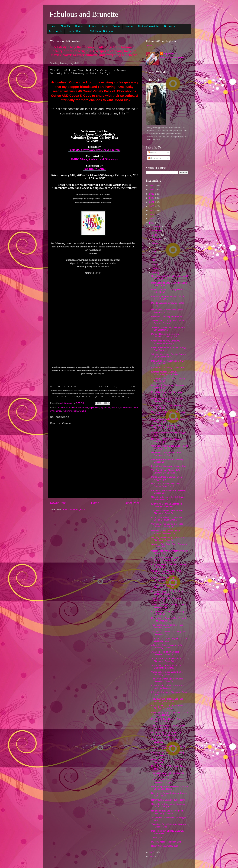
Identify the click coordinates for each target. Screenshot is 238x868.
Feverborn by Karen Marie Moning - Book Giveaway (168, 754)
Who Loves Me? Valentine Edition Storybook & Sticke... (167, 572)
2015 (152, 852)
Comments (154, 158)
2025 (152, 185)
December (157, 227)
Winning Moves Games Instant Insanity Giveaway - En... (166, 532)
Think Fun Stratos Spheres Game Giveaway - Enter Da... (167, 680)
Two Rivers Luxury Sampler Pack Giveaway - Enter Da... (167, 626)
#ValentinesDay (70, 411)
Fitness (104, 26)
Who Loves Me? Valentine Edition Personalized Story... (167, 311)
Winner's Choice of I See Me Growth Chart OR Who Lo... (169, 355)
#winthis (82, 411)
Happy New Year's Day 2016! (165, 846)
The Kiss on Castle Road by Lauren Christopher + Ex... (168, 727)
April (154, 260)
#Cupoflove (71, 408)
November (157, 231)
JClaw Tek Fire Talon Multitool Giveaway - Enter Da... (165, 653)
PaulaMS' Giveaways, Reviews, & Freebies (95, 150)
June (154, 252)
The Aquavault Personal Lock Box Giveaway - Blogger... (167, 781)
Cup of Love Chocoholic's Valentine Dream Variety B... (168, 805)
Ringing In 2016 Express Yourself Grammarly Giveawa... (167, 812)
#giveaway (94, 408)
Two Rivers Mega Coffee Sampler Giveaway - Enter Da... (167, 512)
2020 (152, 206)
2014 (152, 857)
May (154, 256)
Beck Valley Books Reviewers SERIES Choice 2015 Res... (170, 788)
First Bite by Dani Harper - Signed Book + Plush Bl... (167, 720)
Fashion (116, 26)
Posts (152, 153)
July (154, 247)
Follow (149, 46)
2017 (152, 219)
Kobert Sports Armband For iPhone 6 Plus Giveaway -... (169, 619)
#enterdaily (83, 408)
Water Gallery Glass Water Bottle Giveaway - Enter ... (167, 673)
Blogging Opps (74, 31)
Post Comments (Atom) (74, 509)
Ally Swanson (170, 53)
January (156, 272)
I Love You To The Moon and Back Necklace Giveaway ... (168, 687)
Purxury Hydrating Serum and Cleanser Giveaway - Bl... (165, 427)
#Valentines (56, 411)
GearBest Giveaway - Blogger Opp (168, 316)
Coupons (129, 26)
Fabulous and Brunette (84, 14)
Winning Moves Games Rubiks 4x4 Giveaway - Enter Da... (168, 539)
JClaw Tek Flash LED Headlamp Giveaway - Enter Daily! (167, 660)
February (156, 268)
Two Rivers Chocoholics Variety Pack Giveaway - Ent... (169, 633)
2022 (152, 198)
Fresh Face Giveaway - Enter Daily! (168, 368)
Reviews (79, 26)
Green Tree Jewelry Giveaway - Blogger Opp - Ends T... (166, 485)
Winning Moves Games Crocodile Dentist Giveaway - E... (167, 525)
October (156, 235)
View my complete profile (172, 58)
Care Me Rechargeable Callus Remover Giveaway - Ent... (166, 559)
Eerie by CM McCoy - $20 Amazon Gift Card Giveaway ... (168, 707)
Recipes (92, 26)
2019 (152, 210)
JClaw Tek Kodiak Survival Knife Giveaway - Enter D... (167, 646)
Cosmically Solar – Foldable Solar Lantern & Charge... (167, 592)
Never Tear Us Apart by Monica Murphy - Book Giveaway (166, 734)
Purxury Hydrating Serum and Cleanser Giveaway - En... (165, 335)
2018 (152, 215)
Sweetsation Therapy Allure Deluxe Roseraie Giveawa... (168, 322)
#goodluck (106, 408)
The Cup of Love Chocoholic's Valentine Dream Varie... (166, 471)
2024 (152, 190)
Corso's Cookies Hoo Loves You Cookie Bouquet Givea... (167, 519)
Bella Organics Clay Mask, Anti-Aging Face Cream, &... (169, 284)
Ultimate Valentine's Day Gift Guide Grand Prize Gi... (168, 498)
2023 (152, 194)
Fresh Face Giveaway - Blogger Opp (169, 466)
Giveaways (169, 26)
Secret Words (56, 31)
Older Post (132, 503)
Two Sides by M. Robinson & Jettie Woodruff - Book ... (168, 774)
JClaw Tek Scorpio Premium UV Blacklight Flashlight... (166, 667)
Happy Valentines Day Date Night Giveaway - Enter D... (167, 400)
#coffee (61, 408)
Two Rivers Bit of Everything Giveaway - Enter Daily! (165, 586)
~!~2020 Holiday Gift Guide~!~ (101, 31)
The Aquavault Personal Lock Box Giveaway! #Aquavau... (167, 700)
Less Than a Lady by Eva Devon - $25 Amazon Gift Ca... (169, 714)
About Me (65, 26)
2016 (152, 223)
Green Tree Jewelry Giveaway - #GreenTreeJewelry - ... (166, 342)
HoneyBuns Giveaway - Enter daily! (168, 800)
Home (53, 26)
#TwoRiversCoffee (129, 408)
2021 (152, 202)
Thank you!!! (157, 838)
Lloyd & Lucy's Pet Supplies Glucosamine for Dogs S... (165, 579)
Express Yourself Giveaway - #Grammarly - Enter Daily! (165, 373)
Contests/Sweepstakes (149, 26)
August (155, 243)
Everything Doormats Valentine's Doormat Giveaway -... (167, 505)
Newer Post (58, 503)
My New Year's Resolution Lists (166, 842)
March (155, 264)
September (157, 239)
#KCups (115, 408)
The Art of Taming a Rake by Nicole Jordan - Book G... (168, 747)
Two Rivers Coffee (94, 169)
